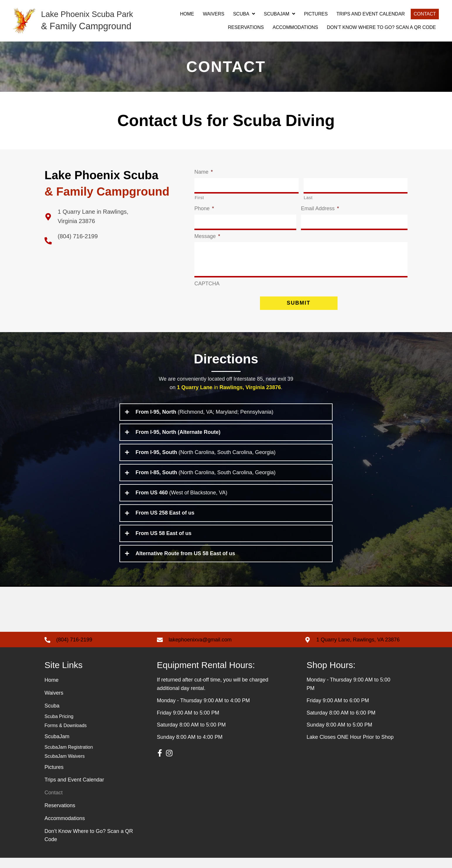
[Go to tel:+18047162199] (114, 240)
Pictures (54, 777)
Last (308, 197)
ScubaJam (57, 746)
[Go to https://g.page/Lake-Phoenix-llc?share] (114, 216)
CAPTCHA (207, 294)
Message (207, 235)
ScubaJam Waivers (65, 766)
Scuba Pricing (59, 726)
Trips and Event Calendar (74, 790)
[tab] (226, 422)
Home (52, 690)
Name (204, 172)
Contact (54, 803)
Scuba (52, 716)
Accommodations (65, 828)
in (229, 397)
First (199, 197)
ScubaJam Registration (69, 757)
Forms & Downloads (66, 735)
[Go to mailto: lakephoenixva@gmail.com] (225, 650)
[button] (160, 763)
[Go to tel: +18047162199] (95, 650)
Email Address (320, 208)
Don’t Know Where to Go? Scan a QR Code (89, 845)
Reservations (60, 815)
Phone (204, 208)
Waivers (54, 703)
